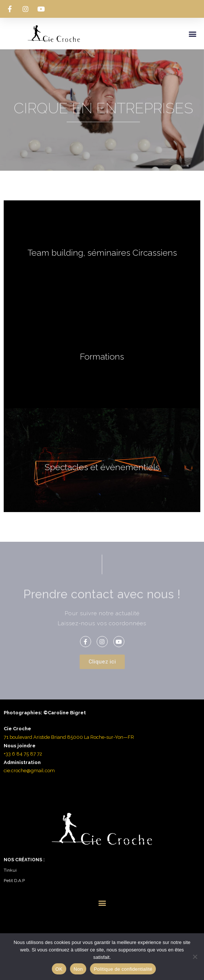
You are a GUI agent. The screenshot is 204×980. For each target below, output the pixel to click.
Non (78, 969)
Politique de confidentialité (123, 969)
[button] (192, 34)
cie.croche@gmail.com (29, 771)
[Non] (195, 957)
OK (59, 969)
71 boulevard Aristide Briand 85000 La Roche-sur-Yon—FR (69, 737)
